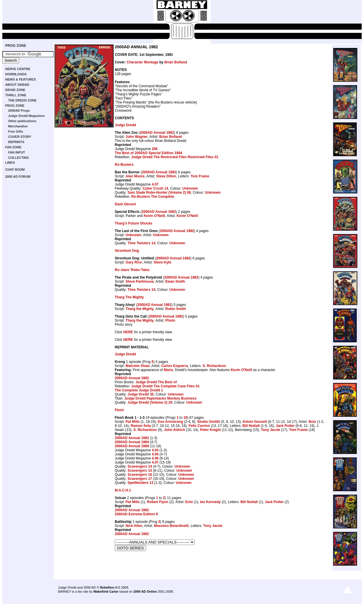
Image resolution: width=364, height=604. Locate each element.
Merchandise (18, 126)
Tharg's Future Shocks (134, 223)
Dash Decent (125, 204)
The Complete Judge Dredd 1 (139, 390)
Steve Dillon (166, 176)
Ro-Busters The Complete (153, 197)
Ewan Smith (175, 281)
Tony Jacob (270, 430)
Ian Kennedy (210, 502)
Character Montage (142, 62)
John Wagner (137, 137)
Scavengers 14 (140, 466)
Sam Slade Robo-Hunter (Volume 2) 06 (159, 193)
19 (185, 418)
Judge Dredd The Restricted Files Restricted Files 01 (175, 157)
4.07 (155, 184)
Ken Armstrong (170, 422)
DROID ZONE (15, 90)
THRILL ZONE (16, 95)
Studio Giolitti (209, 422)
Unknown (190, 188)
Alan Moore (135, 176)
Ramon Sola (141, 426)
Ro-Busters (124, 165)
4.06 (155, 458)
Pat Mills (133, 422)
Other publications (22, 121)
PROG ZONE (16, 46)
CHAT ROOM (15, 170)
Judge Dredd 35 (141, 394)
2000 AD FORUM (18, 177)
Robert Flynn (158, 502)
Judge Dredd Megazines (26, 116)
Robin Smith (176, 309)
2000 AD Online (145, 591)
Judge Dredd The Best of (156, 382)
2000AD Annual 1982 (157, 133)
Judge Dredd (125, 125)
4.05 (155, 454)
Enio (189, 502)
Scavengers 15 (140, 471)
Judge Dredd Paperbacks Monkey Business (161, 398)
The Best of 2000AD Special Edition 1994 (148, 153)
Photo (170, 320)
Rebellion (107, 587)
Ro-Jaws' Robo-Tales (132, 270)
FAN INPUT (17, 152)
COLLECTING (19, 158)
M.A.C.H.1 (123, 490)
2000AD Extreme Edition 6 (136, 514)
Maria (168, 370)
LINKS (10, 163)
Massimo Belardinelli (171, 526)
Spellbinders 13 (140, 483)
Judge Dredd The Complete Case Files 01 (165, 386)
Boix (312, 422)
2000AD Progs (19, 111)
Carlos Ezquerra (175, 366)
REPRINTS (16, 142)
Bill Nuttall (251, 426)
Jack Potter (285, 426)
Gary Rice (134, 262)
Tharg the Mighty (140, 309)
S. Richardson (214, 366)
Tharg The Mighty (129, 297)
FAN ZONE (13, 147)
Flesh (119, 410)
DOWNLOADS (16, 74)
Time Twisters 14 (141, 243)
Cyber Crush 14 (155, 188)
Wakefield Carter (106, 591)
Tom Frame (200, 176)
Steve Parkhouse (140, 281)
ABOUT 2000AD (17, 85)
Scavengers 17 (140, 479)
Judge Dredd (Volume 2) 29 (150, 402)
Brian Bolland (176, 62)
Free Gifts (16, 131)
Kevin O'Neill (154, 216)
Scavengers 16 (140, 475)
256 (155, 149)
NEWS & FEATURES (21, 79)
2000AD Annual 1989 (132, 446)
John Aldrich (174, 430)
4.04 (155, 450)
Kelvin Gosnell (255, 422)
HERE (128, 332)
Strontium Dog (127, 251)
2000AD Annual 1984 (132, 442)
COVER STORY (20, 137)
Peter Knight (210, 430)
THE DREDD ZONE (22, 100)
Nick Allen (134, 526)
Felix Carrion (199, 426)
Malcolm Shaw (138, 366)
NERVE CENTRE (18, 69)
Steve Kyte (162, 262)
